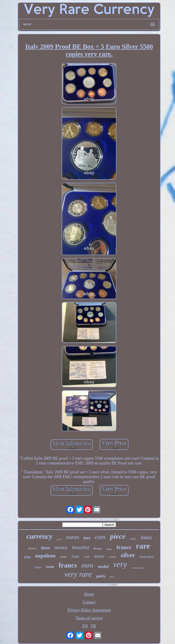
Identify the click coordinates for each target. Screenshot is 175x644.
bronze (98, 548)
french (32, 548)
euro (87, 565)
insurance (147, 557)
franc (76, 556)
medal (103, 566)
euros (73, 537)
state (64, 557)
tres (87, 538)
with (87, 557)
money (61, 547)
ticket (133, 539)
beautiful (81, 547)
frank (38, 567)
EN (85, 626)
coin (100, 537)
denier (99, 556)
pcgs (28, 557)
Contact (89, 602)
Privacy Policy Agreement (89, 610)
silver (128, 555)
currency (39, 536)
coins (109, 549)
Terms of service (89, 618)
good (59, 539)
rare (143, 546)
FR (93, 626)
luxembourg (138, 568)
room (50, 567)
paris (101, 576)
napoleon (45, 556)
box (112, 577)
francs (68, 565)
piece (118, 536)
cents (113, 557)
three (45, 548)
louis (146, 537)
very (120, 564)
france (124, 547)
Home (89, 594)
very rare (78, 574)
